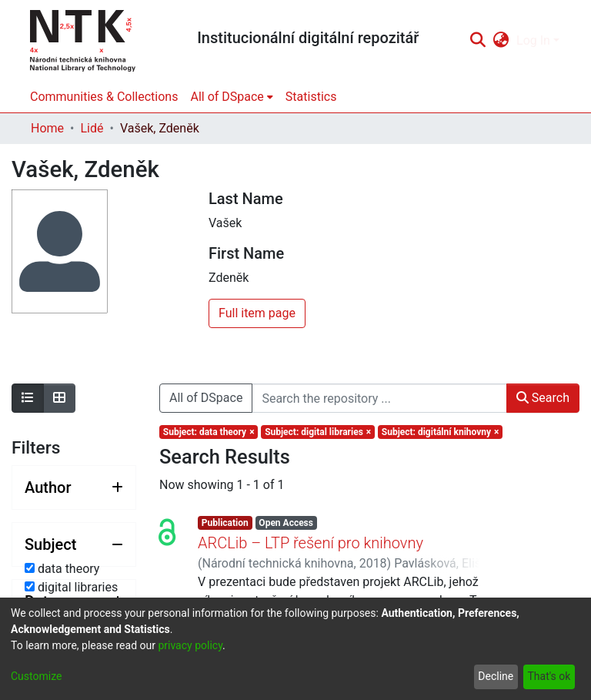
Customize (36, 676)
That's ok (549, 676)
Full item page (257, 313)
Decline (496, 676)
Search (543, 398)
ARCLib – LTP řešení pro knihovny (311, 543)
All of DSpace (206, 398)
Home (47, 128)
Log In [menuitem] (533, 40)
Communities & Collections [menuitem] (104, 97)
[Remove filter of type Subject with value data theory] (209, 432)
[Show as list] (28, 398)
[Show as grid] (59, 398)
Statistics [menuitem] (311, 97)
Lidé (92, 128)
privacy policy (190, 645)
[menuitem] (501, 41)
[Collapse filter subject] (74, 544)
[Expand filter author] (74, 487)
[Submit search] (477, 41)
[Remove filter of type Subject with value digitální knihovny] (440, 432)
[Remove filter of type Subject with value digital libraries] (318, 432)
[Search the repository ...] (379, 398)
